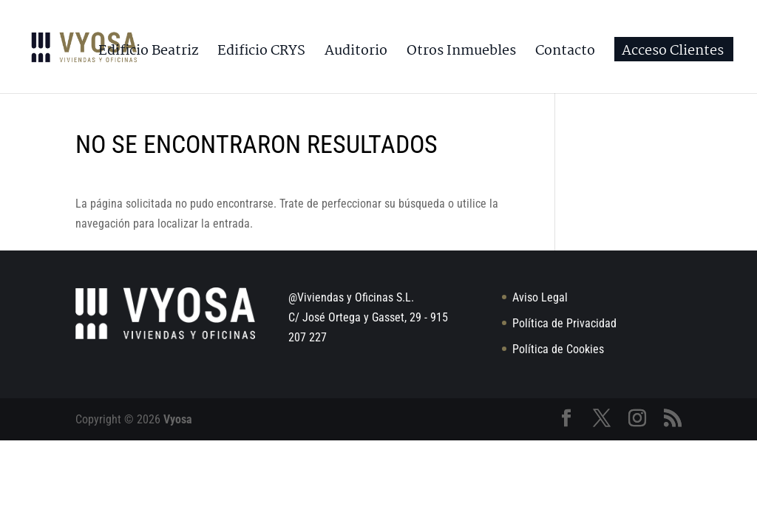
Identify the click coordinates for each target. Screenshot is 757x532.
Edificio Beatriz (148, 54)
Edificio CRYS (261, 54)
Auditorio (356, 54)
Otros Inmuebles (461, 54)
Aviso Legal (540, 297)
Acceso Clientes (673, 54)
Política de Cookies (558, 349)
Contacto (565, 54)
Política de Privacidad (564, 323)
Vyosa (178, 419)
